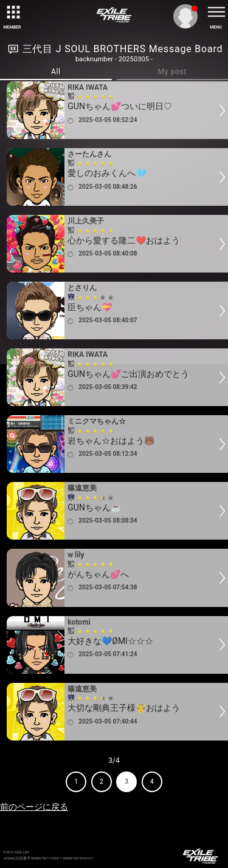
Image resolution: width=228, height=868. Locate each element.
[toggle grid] (12, 12)
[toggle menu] (216, 12)
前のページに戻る (34, 807)
